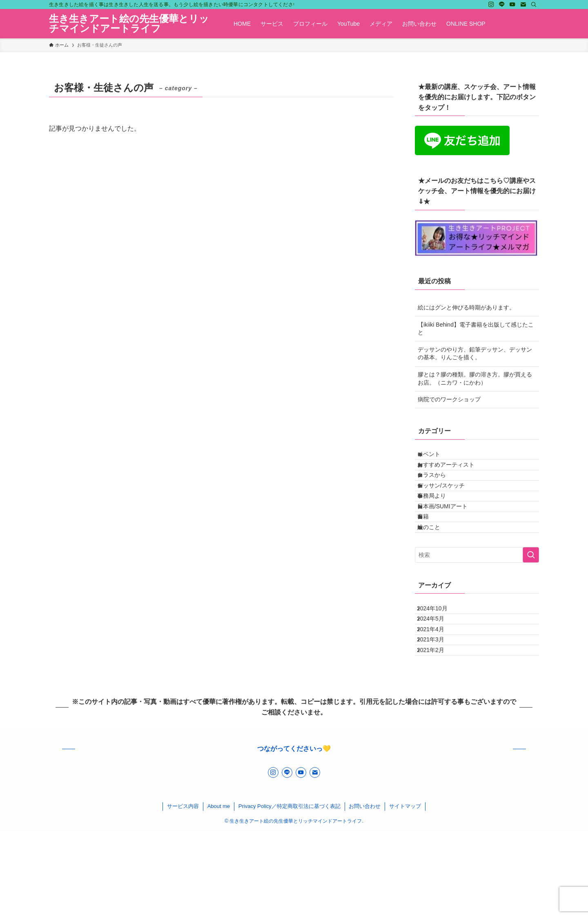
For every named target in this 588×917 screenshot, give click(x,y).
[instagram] (491, 4)
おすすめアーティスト (454, 474)
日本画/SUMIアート (450, 542)
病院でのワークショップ (449, 399)
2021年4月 (437, 698)
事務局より (439, 525)
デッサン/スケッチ (449, 508)
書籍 (431, 559)
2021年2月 (437, 732)
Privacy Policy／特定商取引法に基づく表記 (290, 891)
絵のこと (437, 576)
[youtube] (512, 4)
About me (219, 891)
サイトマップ (405, 891)
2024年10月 (439, 664)
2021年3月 (437, 715)
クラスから (439, 492)
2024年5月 (437, 681)
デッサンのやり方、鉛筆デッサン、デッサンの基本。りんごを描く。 (475, 354)
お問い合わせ (365, 891)
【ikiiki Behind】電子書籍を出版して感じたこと (476, 329)
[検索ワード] (477, 608)
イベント (437, 457)
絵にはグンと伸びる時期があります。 (466, 307)
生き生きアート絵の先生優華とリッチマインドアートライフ (129, 24)
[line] (502, 4)
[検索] (534, 4)
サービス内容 (183, 891)
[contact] (523, 4)
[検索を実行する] (531, 608)
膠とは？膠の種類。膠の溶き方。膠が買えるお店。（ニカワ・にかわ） (475, 378)
